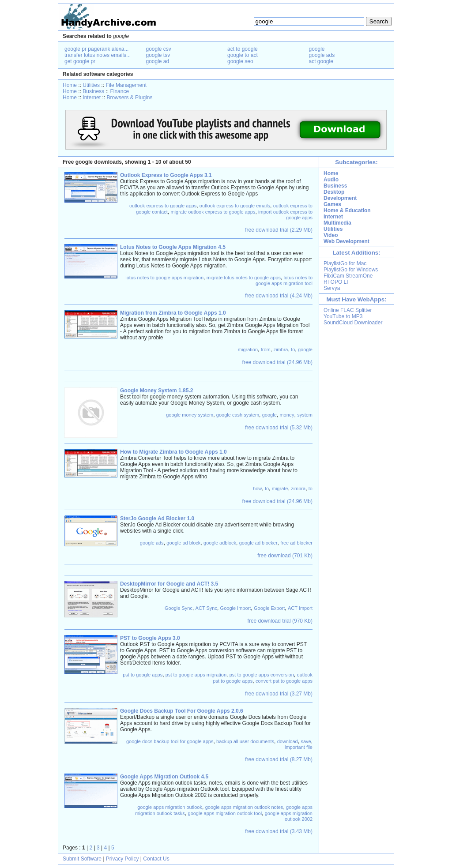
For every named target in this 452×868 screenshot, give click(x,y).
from (266, 349)
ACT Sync (206, 608)
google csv (159, 49)
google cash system (238, 415)
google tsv (158, 55)
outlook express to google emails (235, 206)
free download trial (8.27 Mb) (279, 759)
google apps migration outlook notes (244, 807)
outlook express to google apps (163, 206)
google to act (243, 55)
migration (248, 349)
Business (93, 91)
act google (321, 61)
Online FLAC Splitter (348, 310)
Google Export (269, 608)
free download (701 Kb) (285, 556)
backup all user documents (245, 741)
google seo (240, 61)
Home (70, 85)
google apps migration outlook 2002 (289, 816)
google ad (158, 61)
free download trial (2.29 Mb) (279, 230)
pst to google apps (143, 675)
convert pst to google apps (284, 681)
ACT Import (300, 608)
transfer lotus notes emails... (98, 55)
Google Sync (179, 608)
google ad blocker (258, 543)
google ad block (183, 543)
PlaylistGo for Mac (345, 263)
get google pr (80, 61)
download (288, 741)
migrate (280, 488)
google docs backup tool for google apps (170, 741)
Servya (332, 288)
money (287, 415)
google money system (190, 415)
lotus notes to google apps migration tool (284, 280)
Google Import (236, 608)
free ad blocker (296, 543)
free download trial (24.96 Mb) (277, 362)
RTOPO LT (337, 282)
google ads (322, 55)
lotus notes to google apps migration (164, 278)
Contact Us (156, 859)
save (306, 741)
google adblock (220, 543)
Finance (119, 91)
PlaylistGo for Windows (351, 270)
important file (299, 747)
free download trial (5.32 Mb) (279, 428)
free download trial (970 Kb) (280, 621)
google (317, 49)
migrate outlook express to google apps (213, 212)
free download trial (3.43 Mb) (279, 831)
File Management (126, 85)
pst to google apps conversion (262, 675)
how (257, 488)
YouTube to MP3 (343, 316)
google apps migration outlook (170, 807)
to (293, 349)
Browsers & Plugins (129, 98)
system (305, 415)
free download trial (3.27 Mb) (279, 694)
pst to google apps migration (196, 675)
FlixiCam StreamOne (348, 276)
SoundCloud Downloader (353, 323)
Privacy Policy (122, 859)
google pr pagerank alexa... (96, 49)
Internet (92, 98)
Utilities (91, 85)
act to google (243, 49)
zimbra (281, 349)
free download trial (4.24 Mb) (279, 296)
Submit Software (82, 859)
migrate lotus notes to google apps (244, 278)
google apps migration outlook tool (225, 813)
